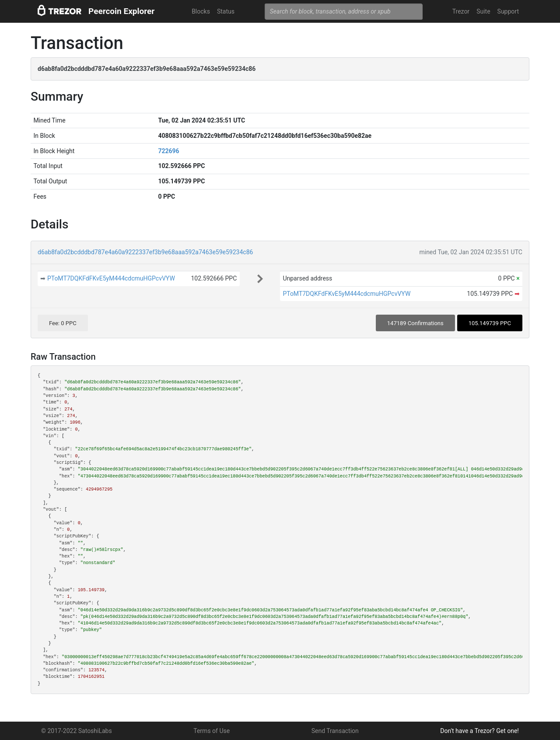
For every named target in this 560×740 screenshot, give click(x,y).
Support (508, 11)
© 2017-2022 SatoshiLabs (77, 731)
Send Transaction (335, 731)
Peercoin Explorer (121, 11)
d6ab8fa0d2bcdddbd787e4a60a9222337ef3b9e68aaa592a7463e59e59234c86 (145, 252)
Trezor (461, 11)
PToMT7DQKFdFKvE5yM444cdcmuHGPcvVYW (111, 278)
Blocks (201, 11)
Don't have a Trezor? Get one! (479, 731)
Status (226, 11)
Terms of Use (212, 731)
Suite (483, 11)
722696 (168, 151)
